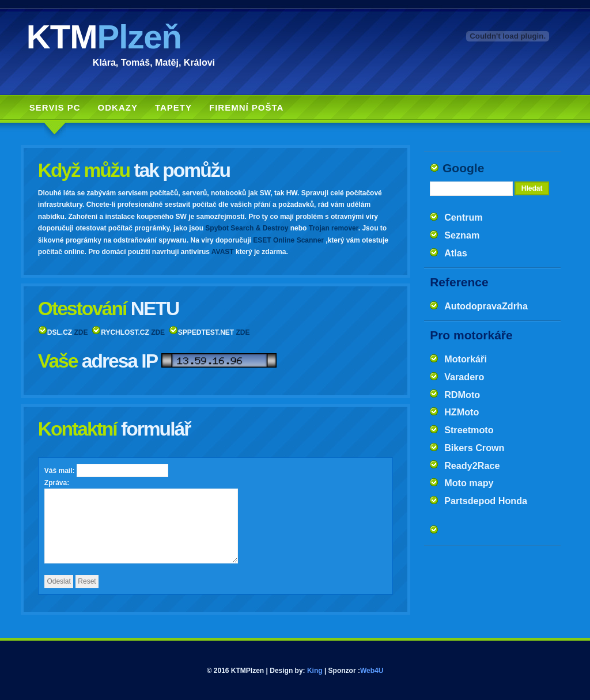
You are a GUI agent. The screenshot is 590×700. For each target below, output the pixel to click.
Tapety (173, 107)
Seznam (462, 235)
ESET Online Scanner (288, 240)
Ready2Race (472, 466)
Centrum (464, 217)
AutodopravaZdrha (486, 306)
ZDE (81, 332)
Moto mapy (469, 483)
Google (463, 168)
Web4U (372, 671)
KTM (104, 37)
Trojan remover (334, 228)
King (315, 671)
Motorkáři (466, 359)
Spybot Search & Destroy (247, 228)
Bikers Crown (474, 448)
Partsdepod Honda (486, 501)
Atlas (456, 253)
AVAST (223, 252)
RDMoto (462, 395)
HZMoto (462, 412)
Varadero (464, 377)
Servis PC (55, 107)
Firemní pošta (246, 107)
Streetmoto (469, 430)
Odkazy (118, 107)
